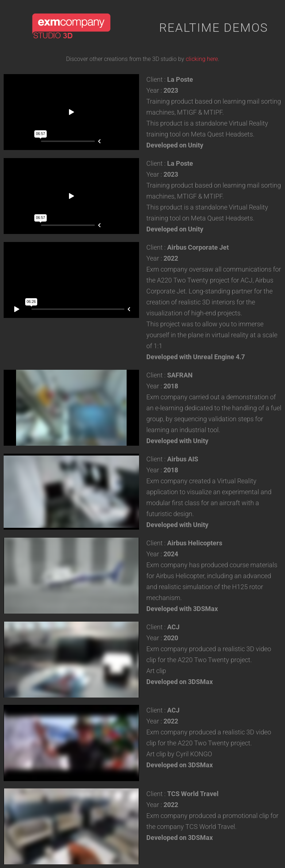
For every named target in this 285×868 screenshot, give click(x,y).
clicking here (202, 59)
